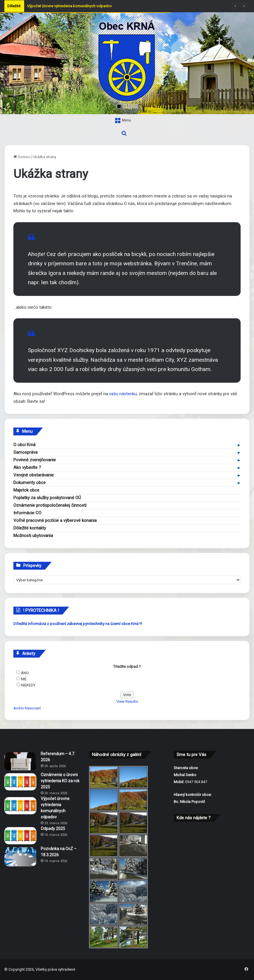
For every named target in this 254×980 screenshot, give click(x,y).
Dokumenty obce (30, 483)
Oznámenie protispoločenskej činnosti (50, 505)
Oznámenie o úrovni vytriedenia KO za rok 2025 (60, 781)
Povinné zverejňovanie (35, 460)
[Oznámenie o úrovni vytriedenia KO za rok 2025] (20, 782)
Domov (22, 157)
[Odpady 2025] (20, 836)
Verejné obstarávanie (34, 475)
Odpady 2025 (53, 829)
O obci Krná (24, 445)
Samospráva (25, 452)
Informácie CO (27, 513)
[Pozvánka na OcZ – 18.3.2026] (20, 857)
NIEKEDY (28, 685)
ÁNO (25, 673)
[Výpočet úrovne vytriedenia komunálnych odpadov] (20, 806)
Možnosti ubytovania (33, 536)
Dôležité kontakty (30, 528)
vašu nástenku (123, 394)
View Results (127, 701)
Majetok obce (26, 490)
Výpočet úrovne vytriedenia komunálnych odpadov (69, 6)
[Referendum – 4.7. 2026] (20, 761)
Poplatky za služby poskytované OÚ (47, 498)
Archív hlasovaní (27, 708)
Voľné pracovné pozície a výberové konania (55, 520)
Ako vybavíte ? (27, 467)
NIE (24, 679)
